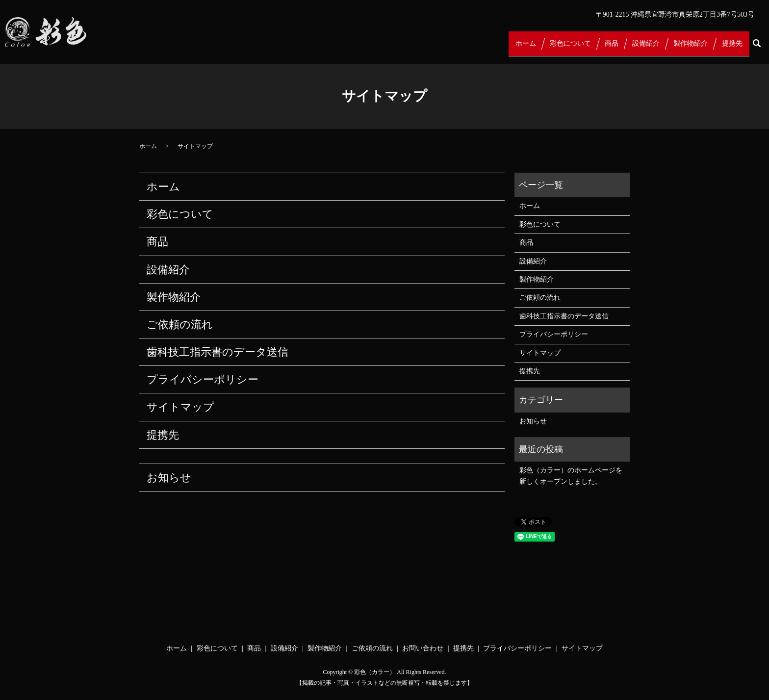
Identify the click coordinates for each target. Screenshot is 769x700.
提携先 (731, 48)
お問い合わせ (423, 648)
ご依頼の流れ (180, 324)
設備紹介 (642, 48)
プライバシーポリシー (203, 379)
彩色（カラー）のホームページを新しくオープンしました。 (571, 476)
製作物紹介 (689, 48)
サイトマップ (180, 407)
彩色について (564, 48)
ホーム (518, 48)
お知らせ (169, 478)
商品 (607, 48)
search (756, 49)
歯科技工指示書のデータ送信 (218, 352)
